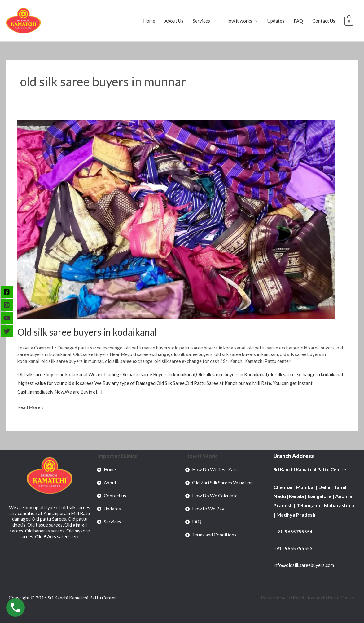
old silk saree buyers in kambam (246, 354)
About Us (174, 21)
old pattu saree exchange (273, 348)
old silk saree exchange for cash (187, 361)
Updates (276, 21)
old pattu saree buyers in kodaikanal (209, 348)
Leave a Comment (35, 348)
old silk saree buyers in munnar (72, 361)
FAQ (299, 21)
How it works (239, 21)
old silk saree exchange (129, 361)
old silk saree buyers (192, 354)
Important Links (117, 456)
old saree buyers (318, 348)
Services (202, 21)
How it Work (201, 456)
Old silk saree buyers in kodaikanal (87, 332)
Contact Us (324, 21)
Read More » (30, 407)
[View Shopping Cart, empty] (349, 21)
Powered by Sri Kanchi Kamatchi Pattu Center (308, 598)
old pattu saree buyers (147, 348)
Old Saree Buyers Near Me (100, 354)
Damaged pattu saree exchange (90, 348)
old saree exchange (149, 354)
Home (149, 21)
